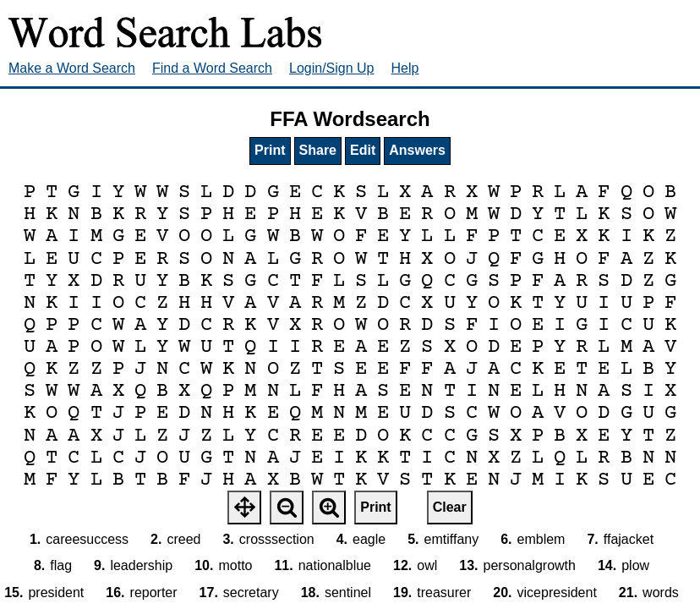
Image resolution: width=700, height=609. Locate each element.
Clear (450, 507)
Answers (417, 150)
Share (318, 150)
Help (405, 68)
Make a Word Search (72, 68)
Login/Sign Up (332, 68)
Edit (363, 150)
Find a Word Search (212, 68)
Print (270, 150)
